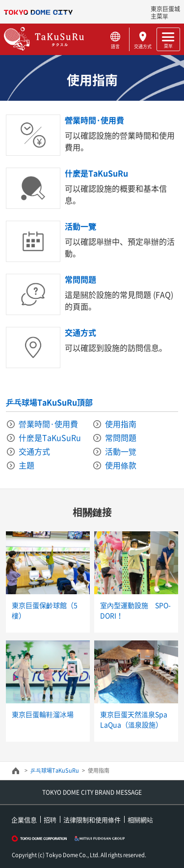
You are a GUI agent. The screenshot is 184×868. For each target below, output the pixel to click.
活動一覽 (80, 226)
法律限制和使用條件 (92, 820)
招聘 (50, 820)
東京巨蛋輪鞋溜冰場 (43, 714)
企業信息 (24, 820)
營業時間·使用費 (94, 120)
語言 (115, 46)
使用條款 (121, 465)
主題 (26, 465)
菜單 (168, 46)
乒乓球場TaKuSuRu (55, 770)
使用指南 (121, 424)
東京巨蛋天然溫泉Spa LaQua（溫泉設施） (134, 719)
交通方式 (143, 46)
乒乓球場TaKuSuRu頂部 (49, 402)
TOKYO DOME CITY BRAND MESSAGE (92, 792)
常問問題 (80, 279)
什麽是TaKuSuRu (96, 173)
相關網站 (140, 820)
